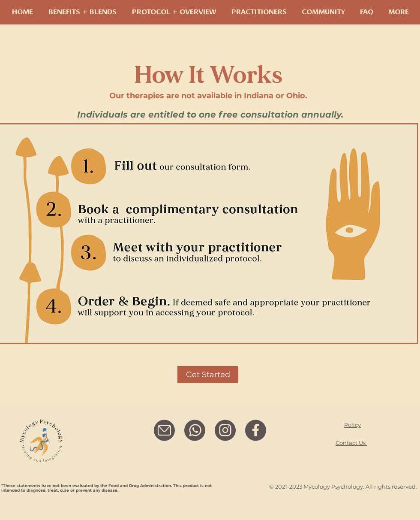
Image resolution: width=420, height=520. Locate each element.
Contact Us (351, 443)
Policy (352, 425)
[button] (323, 12)
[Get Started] (208, 375)
